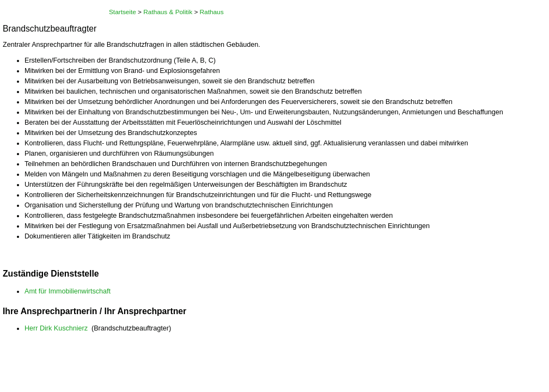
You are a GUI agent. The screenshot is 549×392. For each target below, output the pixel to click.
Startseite (123, 12)
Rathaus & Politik (168, 12)
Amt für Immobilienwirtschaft (68, 291)
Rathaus (212, 12)
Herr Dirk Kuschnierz (56, 328)
